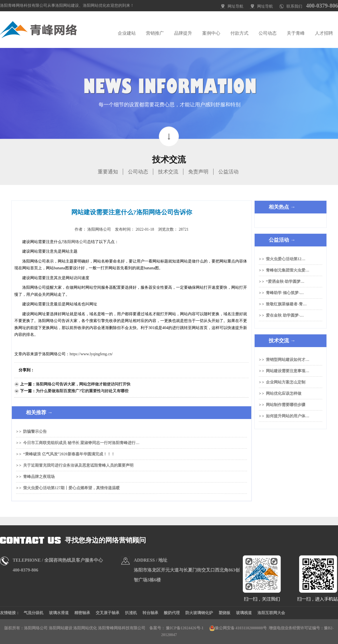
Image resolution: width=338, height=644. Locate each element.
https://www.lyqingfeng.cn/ (91, 354)
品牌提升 (183, 33)
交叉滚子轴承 (108, 613)
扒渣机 (131, 613)
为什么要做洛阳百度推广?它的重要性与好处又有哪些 (82, 391)
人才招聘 (324, 33)
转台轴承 (150, 613)
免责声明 (198, 172)
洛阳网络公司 (75, 242)
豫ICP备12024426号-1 (185, 628)
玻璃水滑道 (59, 613)
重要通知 (108, 172)
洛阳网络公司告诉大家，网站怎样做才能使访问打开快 (83, 384)
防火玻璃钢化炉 (199, 613)
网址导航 (235, 6)
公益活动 (228, 172)
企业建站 (127, 33)
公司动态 (268, 33)
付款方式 (239, 33)
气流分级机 (34, 613)
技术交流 (168, 172)
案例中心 (211, 33)
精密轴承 (82, 613)
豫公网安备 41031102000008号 (238, 628)
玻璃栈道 (244, 613)
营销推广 (155, 33)
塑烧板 (224, 613)
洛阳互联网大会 (271, 613)
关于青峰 (296, 33)
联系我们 (294, 6)
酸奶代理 (172, 613)
